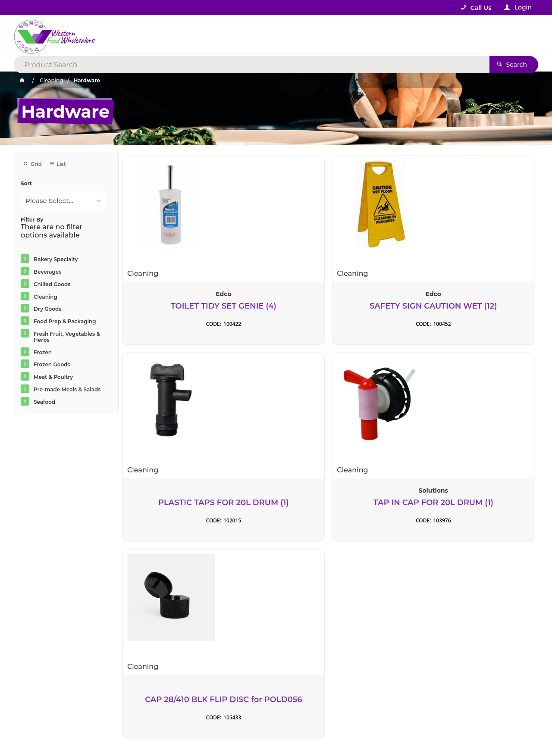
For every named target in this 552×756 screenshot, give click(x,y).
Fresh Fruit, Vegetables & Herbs (67, 337)
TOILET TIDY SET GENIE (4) (171, 306)
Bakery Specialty (56, 259)
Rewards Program (318, 699)
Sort (26, 184)
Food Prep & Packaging (65, 321)
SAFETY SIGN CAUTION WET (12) (276, 306)
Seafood (44, 402)
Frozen (43, 352)
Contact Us (38, 694)
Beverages (48, 272)
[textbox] (241, 34)
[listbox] (63, 201)
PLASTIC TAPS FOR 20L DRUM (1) (381, 306)
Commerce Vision (69, 731)
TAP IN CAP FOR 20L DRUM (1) (486, 306)
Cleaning (45, 297)
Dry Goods (47, 309)
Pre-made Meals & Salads (67, 389)
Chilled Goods (52, 284)
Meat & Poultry (53, 377)
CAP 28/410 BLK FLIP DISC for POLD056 (171, 503)
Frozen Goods (52, 364)
